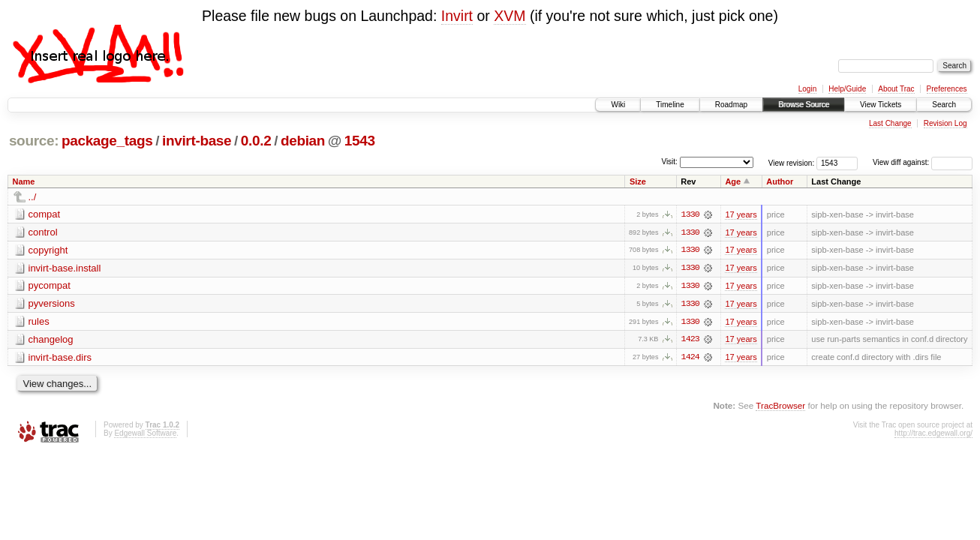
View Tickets (881, 105)
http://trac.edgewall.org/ (933, 435)
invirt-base (197, 141)
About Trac (896, 89)
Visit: (669, 162)
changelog (51, 340)
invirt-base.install (65, 268)
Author (780, 181)
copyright (48, 250)
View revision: (792, 162)
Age (733, 181)
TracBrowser (780, 407)
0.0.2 (256, 141)
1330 (690, 214)
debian (303, 141)
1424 (690, 358)
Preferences (947, 89)
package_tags (107, 141)
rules (39, 322)
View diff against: (923, 162)
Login (807, 89)
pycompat (50, 286)
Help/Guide (847, 89)
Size (638, 181)
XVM (510, 16)
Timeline (670, 105)
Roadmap (731, 105)
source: (34, 141)
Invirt (457, 16)
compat (45, 214)
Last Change (890, 123)
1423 (690, 340)
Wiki (618, 105)
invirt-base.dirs (60, 358)
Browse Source (804, 105)
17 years (741, 214)
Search (944, 105)
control (43, 232)
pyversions (52, 304)
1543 (360, 141)
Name (24, 181)
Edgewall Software (145, 435)
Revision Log (945, 123)
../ (33, 197)
